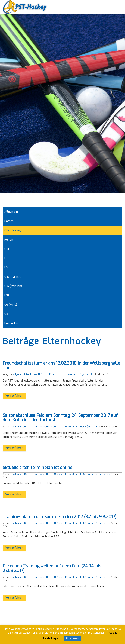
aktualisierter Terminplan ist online (37, 468)
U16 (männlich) (14, 277)
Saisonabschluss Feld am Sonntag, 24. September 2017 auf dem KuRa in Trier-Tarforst (60, 418)
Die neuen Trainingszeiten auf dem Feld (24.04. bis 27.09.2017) (52, 568)
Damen (9, 221)
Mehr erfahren (14, 396)
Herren (9, 240)
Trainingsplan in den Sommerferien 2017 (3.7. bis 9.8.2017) (60, 517)
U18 (7, 295)
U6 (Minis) (11, 305)
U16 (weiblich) (13, 286)
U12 (7, 258)
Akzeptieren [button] (72, 638)
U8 (6, 314)
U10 (7, 249)
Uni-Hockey (12, 323)
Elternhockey (13, 230)
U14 (7, 267)
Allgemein (11, 212)
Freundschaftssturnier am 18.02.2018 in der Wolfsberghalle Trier (61, 365)
